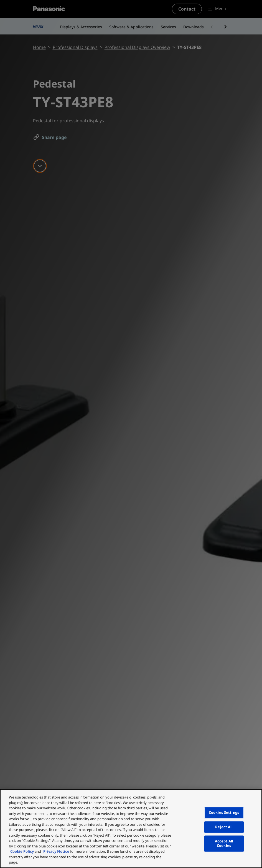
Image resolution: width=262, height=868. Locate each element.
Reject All (224, 827)
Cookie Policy (22, 851)
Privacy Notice (56, 851)
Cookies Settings (224, 812)
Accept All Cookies (224, 844)
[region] (131, 829)
